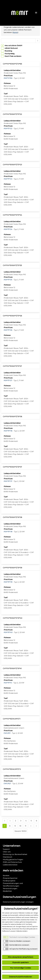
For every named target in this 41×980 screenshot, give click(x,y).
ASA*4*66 (8, 78)
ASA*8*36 (8, 431)
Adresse (7, 83)
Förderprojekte (9, 881)
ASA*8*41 (8, 683)
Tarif (6, 94)
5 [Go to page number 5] (31, 821)
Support (6, 849)
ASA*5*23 (8, 179)
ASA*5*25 (8, 280)
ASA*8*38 (8, 532)
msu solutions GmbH (13, 45)
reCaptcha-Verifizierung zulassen (23, 949)
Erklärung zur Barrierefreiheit (15, 854)
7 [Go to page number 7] (5, 826)
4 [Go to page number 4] (26, 821)
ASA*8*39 (8, 582)
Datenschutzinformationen (20, 977)
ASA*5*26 (8, 330)
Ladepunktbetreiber (12, 70)
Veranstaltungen (10, 888)
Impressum (7, 857)
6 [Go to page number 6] (37, 821)
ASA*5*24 (8, 229)
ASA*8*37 (8, 481)
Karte (15, 32)
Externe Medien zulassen (20, 941)
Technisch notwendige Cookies (22, 937)
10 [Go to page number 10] (20, 826)
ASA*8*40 (8, 632)
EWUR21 (7, 783)
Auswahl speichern (20, 962)
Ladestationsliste (10, 865)
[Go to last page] (36, 826)
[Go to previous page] (10, 821)
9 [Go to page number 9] (15, 826)
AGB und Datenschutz (12, 862)
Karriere (6, 876)
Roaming (8, 51)
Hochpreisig (10, 54)
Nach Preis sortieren (13, 56)
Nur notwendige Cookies (21, 968)
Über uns (7, 852)
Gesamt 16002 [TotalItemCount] (20, 831)
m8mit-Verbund (11, 48)
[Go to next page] (31, 826)
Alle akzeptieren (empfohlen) (20, 957)
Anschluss (8, 76)
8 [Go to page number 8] (10, 826)
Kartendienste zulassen (19, 945)
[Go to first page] (5, 821)
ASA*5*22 (8, 129)
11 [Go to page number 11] (26, 826)
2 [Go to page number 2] (15, 821)
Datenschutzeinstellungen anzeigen (18, 902)
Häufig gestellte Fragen (13, 860)
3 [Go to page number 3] (21, 821)
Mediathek (7, 891)
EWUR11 (7, 733)
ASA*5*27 (8, 380)
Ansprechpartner (10, 878)
